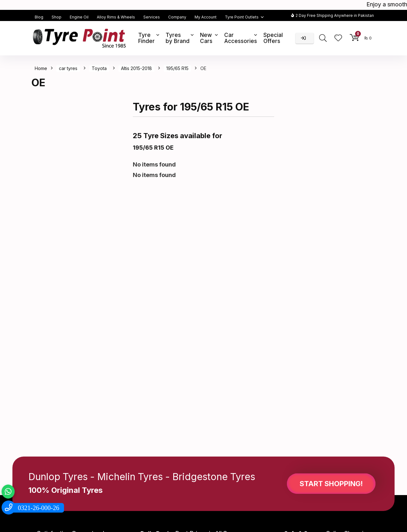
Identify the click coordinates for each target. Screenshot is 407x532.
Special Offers (273, 38)
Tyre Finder (146, 38)
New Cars (206, 38)
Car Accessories (241, 38)
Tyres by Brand (178, 38)
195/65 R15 (177, 68)
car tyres (68, 68)
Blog (39, 17)
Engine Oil (79, 17)
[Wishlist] (338, 38)
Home (41, 68)
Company (177, 17)
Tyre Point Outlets (242, 17)
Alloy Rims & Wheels (116, 17)
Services (152, 17)
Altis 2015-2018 (136, 68)
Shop (57, 17)
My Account (206, 17)
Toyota (99, 68)
